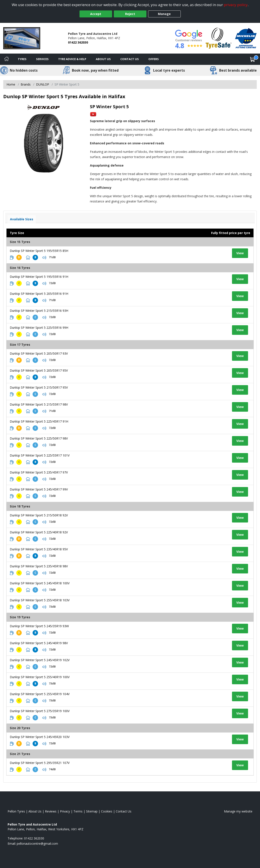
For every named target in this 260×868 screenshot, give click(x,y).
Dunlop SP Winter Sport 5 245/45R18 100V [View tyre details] (40, 583)
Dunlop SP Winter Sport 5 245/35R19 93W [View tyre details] (39, 626)
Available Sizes (22, 219)
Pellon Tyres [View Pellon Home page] (16, 811)
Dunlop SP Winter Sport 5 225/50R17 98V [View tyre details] (39, 438)
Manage (164, 14)
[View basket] (253, 59)
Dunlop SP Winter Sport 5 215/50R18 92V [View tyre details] (39, 515)
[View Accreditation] (219, 38)
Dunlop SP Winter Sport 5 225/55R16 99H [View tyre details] (39, 328)
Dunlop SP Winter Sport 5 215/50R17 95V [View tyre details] (39, 387)
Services (42, 59)
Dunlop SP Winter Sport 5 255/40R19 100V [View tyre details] (40, 677)
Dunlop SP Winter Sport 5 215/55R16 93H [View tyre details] (39, 311)
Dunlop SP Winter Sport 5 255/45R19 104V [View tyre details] (40, 694)
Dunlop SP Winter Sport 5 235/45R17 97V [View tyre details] (39, 472)
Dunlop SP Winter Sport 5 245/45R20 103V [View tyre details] (40, 737)
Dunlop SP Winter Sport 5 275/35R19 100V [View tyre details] (40, 711)
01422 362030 (78, 42)
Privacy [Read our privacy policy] (65, 811)
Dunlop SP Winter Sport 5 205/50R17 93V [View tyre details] (39, 353)
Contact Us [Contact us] (130, 59)
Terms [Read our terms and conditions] (78, 811)
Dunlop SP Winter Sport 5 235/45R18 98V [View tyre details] (39, 566)
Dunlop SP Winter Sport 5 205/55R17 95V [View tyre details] (39, 370)
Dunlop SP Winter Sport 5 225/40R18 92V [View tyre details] (39, 532)
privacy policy (236, 5)
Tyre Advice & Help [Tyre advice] (72, 59)
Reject (130, 14)
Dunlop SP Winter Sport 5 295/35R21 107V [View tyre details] (40, 763)
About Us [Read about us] (35, 811)
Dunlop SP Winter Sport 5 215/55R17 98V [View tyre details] (39, 404)
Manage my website (238, 811)
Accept (96, 14)
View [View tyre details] (240, 253)
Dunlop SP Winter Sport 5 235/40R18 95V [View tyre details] (39, 549)
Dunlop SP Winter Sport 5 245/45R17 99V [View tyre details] (39, 489)
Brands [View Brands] (26, 84)
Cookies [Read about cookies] (107, 811)
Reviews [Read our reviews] (51, 811)
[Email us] (37, 844)
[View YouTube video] (93, 114)
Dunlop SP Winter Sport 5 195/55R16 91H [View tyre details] (39, 277)
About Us (103, 59)
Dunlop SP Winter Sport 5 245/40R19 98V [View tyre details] (39, 643)
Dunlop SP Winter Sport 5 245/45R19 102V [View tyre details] (40, 660)
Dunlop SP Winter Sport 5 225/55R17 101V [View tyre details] (40, 455)
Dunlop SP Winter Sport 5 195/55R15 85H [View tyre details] (39, 251)
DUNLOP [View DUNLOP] (43, 84)
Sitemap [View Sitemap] (92, 811)
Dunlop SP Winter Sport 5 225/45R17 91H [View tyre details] (39, 421)
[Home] (7, 59)
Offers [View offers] (154, 59)
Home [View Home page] (11, 84)
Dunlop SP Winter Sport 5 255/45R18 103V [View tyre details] (40, 600)
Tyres (22, 59)
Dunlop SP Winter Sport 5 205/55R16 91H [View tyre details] (39, 294)
